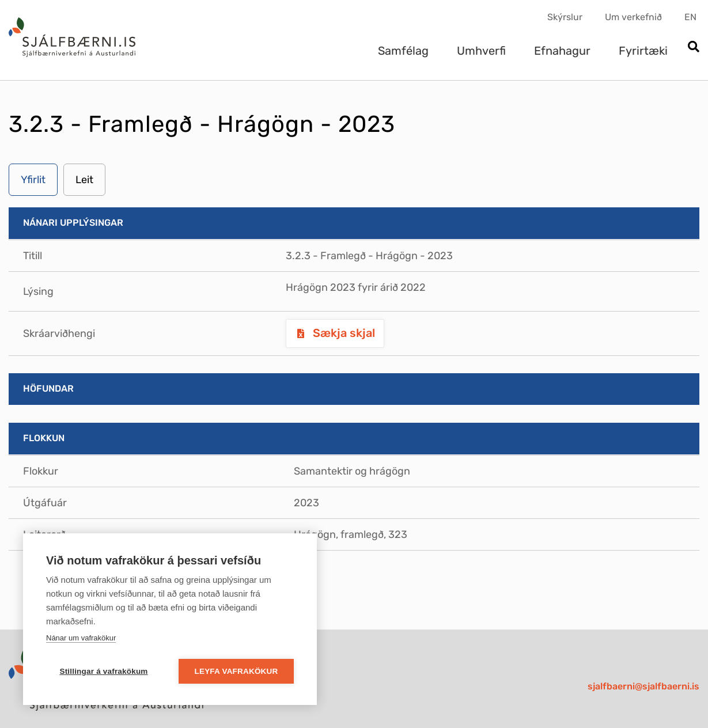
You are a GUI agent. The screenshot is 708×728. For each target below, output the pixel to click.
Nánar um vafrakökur (81, 638)
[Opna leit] (693, 48)
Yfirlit (33, 180)
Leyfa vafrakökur (236, 671)
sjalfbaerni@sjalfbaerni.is (643, 686)
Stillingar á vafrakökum (103, 671)
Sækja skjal (342, 333)
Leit (84, 180)
